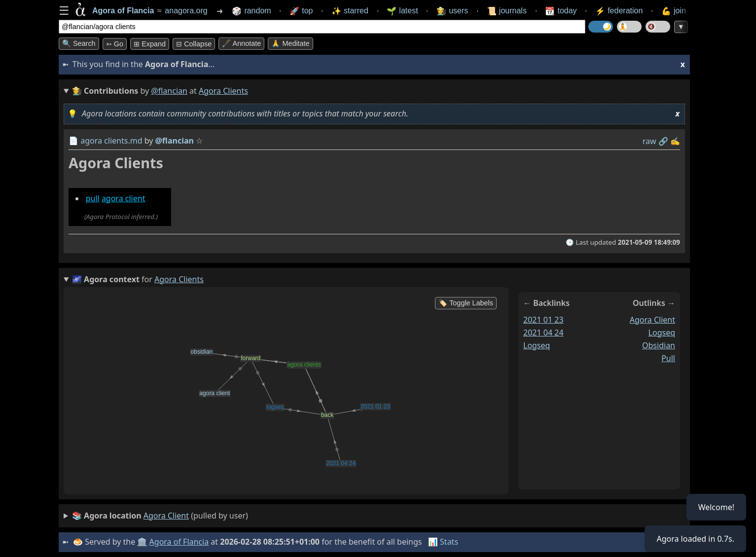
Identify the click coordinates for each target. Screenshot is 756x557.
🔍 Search (79, 43)
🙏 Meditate (290, 43)
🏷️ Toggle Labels (466, 303)
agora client (124, 198)
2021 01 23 (543, 320)
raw (649, 141)
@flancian (169, 91)
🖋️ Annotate (241, 43)
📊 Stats (443, 542)
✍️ (675, 141)
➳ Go (115, 44)
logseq (537, 345)
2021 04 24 (543, 333)
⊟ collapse (194, 44)
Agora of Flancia (179, 542)
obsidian (659, 345)
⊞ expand (150, 44)
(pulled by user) (160, 516)
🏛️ (142, 542)
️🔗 (663, 141)
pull (93, 198)
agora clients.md (111, 141)
